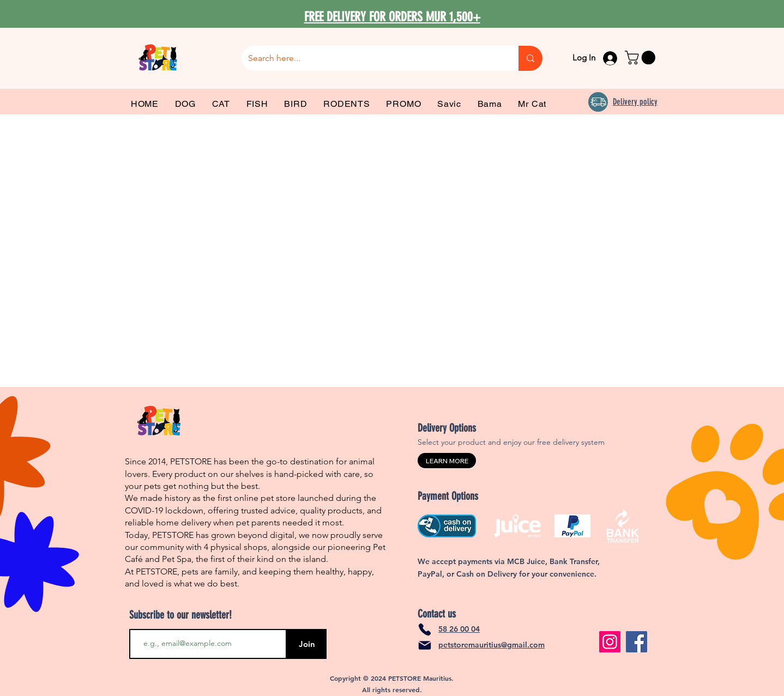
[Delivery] (598, 102)
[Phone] (425, 630)
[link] (642, 58)
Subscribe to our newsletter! (180, 615)
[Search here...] (372, 58)
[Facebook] (637, 642)
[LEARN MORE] (447, 461)
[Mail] (425, 645)
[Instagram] (610, 642)
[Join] (307, 644)
